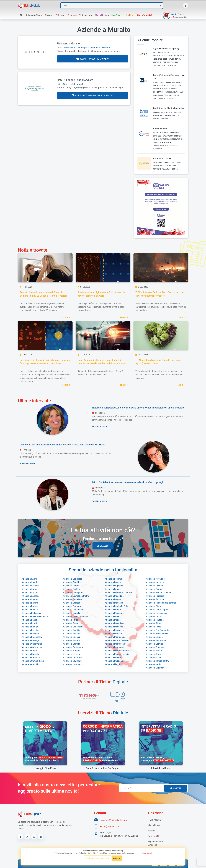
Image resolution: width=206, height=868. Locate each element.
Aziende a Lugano (113, 589)
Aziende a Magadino (114, 596)
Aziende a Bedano (30, 610)
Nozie (130, 15)
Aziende (152, 831)
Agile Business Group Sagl (166, 49)
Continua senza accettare (97, 858)
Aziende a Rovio (154, 627)
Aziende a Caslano (72, 589)
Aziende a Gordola (72, 640)
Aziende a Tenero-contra (157, 661)
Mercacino (101, 15)
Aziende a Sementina (156, 640)
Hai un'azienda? (145, 15)
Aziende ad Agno (29, 579)
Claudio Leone (160, 129)
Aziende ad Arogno (30, 589)
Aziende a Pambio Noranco (159, 593)
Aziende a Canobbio (31, 664)
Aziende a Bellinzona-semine (35, 616)
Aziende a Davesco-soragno (76, 616)
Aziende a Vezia (154, 664)
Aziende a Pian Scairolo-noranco (161, 603)
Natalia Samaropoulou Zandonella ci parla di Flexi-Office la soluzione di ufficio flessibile (138, 408)
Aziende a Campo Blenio (33, 661)
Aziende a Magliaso (114, 603)
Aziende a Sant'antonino (157, 634)
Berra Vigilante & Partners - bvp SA (169, 77)
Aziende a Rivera (154, 623)
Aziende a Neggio (113, 664)
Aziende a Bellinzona (31, 613)
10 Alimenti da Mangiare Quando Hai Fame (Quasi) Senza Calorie (158, 362)
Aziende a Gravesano (73, 647)
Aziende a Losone (113, 582)
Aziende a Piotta (154, 606)
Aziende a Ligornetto (73, 664)
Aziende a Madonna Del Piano (119, 593)
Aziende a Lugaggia (114, 586)
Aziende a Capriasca (73, 579)
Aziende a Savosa (154, 637)
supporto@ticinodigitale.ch (113, 820)
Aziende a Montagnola (115, 637)
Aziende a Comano (72, 606)
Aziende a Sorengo (155, 647)
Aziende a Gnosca (71, 637)
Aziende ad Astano (30, 599)
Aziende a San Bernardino (158, 630)
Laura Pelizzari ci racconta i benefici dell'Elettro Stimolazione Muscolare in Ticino (63, 445)
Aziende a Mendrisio (114, 623)
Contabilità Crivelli (162, 158)
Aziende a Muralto (113, 658)
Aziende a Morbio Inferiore (117, 651)
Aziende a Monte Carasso (117, 640)
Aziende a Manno (113, 610)
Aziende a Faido (70, 620)
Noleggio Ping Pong (45, 768)
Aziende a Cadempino (32, 644)
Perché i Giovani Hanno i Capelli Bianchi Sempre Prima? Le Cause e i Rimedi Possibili (43, 294)
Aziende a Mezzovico (114, 630)
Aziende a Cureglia (72, 613)
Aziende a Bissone (30, 634)
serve (71, 15)
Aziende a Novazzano (156, 582)
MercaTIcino (154, 825)
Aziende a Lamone (72, 654)
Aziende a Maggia (113, 599)
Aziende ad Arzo (29, 593)
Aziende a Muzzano (114, 661)
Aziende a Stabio (154, 651)
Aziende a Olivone (154, 586)
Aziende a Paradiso (155, 596)
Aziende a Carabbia (72, 582)
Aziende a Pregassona (157, 613)
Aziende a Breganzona (32, 637)
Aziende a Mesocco (114, 627)
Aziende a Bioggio (30, 627)
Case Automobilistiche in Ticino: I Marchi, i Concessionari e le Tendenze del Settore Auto (102, 362)
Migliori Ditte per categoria (156, 843)
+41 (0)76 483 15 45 (110, 826)
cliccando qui (147, 853)
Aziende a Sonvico (155, 644)
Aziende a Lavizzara (72, 661)
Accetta (117, 858)
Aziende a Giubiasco (73, 634)
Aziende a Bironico (30, 630)
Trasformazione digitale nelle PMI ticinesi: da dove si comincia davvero (101, 294)
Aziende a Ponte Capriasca (159, 610)
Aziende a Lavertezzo (73, 658)
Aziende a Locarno (113, 579)
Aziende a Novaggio (155, 579)
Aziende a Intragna (72, 651)
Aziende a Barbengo (31, 606)
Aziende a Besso (29, 620)
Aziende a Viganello (155, 668)
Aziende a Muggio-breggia (117, 654)
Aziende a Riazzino (155, 620)
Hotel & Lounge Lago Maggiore (75, 80)
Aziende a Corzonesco (74, 610)
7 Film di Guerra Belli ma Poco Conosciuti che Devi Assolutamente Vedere (159, 294)
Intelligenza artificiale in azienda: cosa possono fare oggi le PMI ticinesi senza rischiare (45, 362)
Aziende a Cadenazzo (32, 647)
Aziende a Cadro (29, 651)
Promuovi (153, 836)
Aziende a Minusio (113, 634)
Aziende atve (33, 15)
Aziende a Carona (71, 586)
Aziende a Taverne (155, 654)
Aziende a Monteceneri (115, 644)
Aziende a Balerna (30, 603)
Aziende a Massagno (114, 613)
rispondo (85, 15)
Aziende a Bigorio (30, 623)
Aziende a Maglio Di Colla (116, 606)
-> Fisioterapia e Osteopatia (79, 48)
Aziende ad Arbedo (30, 586)
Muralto (106, 48)
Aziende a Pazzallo (155, 599)
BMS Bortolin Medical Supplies (169, 108)
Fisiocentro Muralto (68, 44)
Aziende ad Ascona (31, 596)
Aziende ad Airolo (30, 582)
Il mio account (155, 820)
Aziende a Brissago (30, 640)
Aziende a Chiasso (72, 603)
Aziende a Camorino (31, 658)
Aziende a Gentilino (72, 630)
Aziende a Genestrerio (73, 627)
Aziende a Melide (113, 620)
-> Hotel (66, 84)
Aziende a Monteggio (114, 647)
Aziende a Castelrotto (73, 599)
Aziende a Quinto (154, 616)
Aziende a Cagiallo (30, 654)
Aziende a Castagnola (73, 593)
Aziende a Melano (113, 616)
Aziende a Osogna (155, 589)
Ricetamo (117, 15)
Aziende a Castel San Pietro (76, 596)
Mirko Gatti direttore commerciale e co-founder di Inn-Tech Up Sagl (128, 482)
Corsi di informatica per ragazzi (103, 768)
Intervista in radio (161, 768)
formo (60, 15)
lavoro (48, 15)
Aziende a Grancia (71, 644)
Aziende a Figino (71, 623)
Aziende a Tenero (154, 658)
